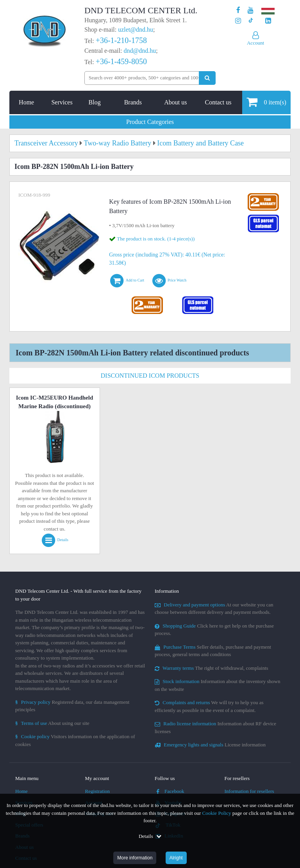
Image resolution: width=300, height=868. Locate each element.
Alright (176, 858)
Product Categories (150, 122)
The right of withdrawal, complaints (212, 668)
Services (62, 102)
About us (175, 102)
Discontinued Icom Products (150, 376)
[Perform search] (207, 78)
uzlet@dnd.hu (136, 30)
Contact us (218, 102)
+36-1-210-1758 (121, 40)
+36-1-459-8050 (121, 61)
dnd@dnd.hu (140, 51)
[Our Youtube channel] (251, 10)
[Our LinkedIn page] (268, 21)
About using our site (52, 723)
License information (210, 745)
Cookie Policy (217, 813)
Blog (95, 102)
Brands (133, 102)
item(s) (266, 102)
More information (135, 858)
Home (26, 102)
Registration (98, 791)
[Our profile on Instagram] (238, 21)
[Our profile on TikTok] (251, 21)
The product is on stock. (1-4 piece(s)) (156, 239)
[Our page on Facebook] (238, 10)
